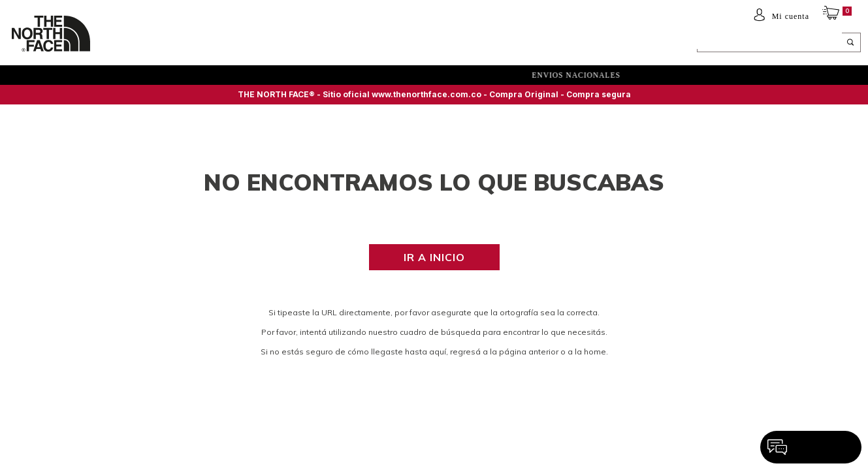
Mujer (169, 44)
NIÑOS (208, 44)
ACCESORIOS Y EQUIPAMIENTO (295, 44)
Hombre (125, 44)
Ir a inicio (434, 257)
